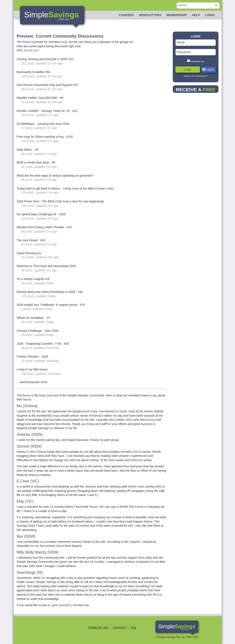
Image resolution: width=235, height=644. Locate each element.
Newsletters (150, 15)
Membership (177, 15)
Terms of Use (98, 628)
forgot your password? (196, 76)
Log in (208, 69)
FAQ (133, 628)
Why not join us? (28, 50)
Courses (126, 15)
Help (196, 15)
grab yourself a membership (70, 605)
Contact (119, 628)
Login (210, 15)
